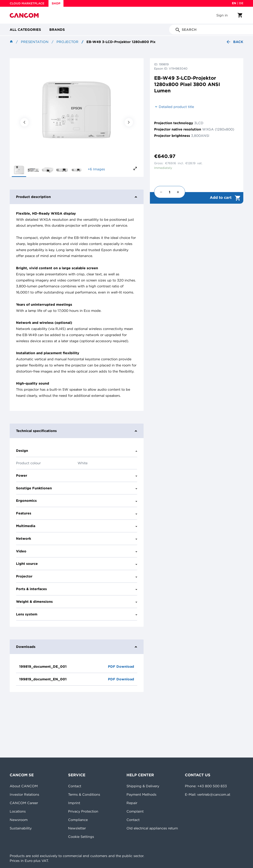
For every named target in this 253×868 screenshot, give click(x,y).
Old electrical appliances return (152, 828)
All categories (25, 30)
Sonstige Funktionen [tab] (77, 488)
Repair (132, 803)
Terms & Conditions (84, 794)
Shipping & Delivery (143, 786)
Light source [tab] (77, 564)
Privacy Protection (83, 811)
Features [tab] (77, 513)
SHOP (56, 3)
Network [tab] (77, 538)
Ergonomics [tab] (77, 501)
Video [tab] (77, 551)
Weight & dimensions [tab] (77, 602)
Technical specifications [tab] (77, 431)
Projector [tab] (77, 576)
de (241, 3)
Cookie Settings (81, 837)
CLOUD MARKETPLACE (27, 3)
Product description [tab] (77, 197)
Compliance (78, 820)
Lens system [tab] (77, 614)
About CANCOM (24, 786)
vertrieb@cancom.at (214, 794)
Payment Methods (141, 794)
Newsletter (77, 828)
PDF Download (121, 666)
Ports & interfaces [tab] (77, 589)
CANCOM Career (24, 803)
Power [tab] (77, 475)
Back (235, 42)
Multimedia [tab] (77, 526)
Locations (18, 811)
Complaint (135, 811)
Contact (75, 786)
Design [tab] (77, 451)
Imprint (74, 803)
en (234, 3)
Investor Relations (24, 794)
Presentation (35, 42)
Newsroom (19, 820)
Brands (57, 30)
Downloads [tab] (77, 647)
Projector (67, 42)
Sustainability (21, 828)
